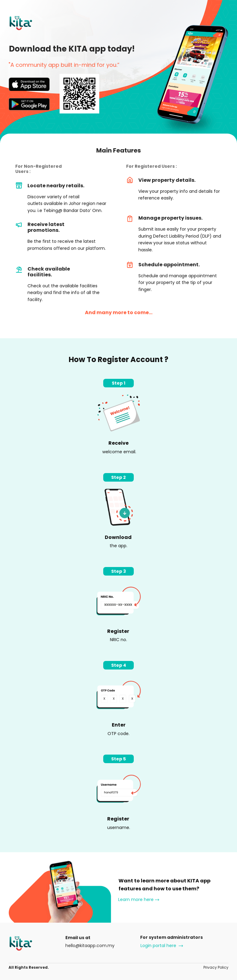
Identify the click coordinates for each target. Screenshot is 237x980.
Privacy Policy (216, 967)
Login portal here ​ (161, 946)
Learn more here (139, 900)
